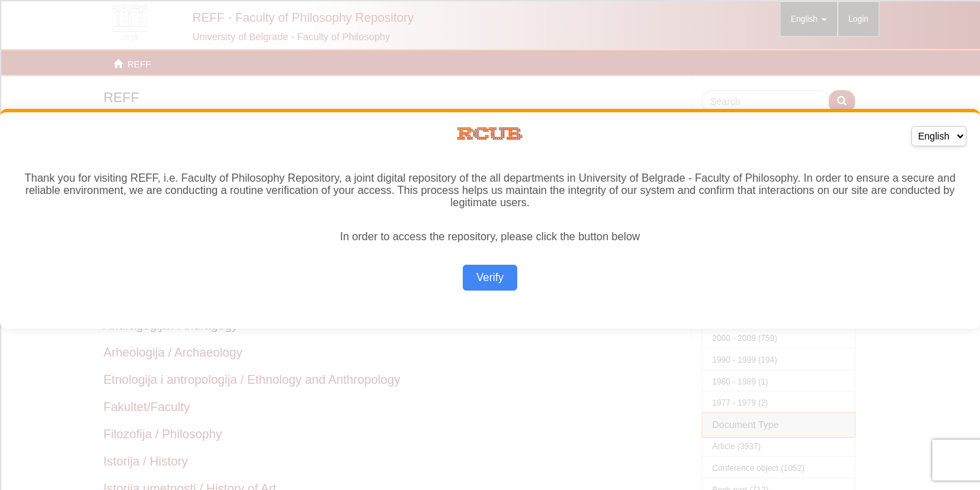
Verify (490, 277)
